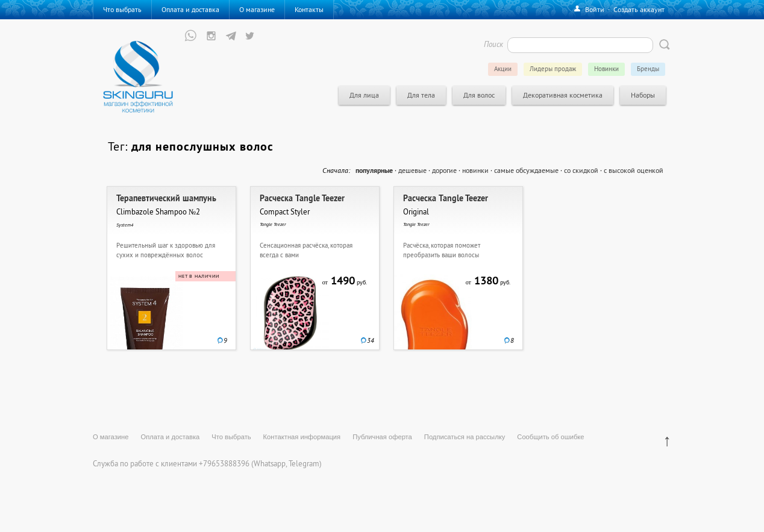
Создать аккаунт (639, 9)
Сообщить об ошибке (550, 437)
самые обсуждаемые (526, 170)
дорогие (444, 170)
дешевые (412, 170)
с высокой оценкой (634, 170)
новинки (475, 170)
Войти (595, 9)
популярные (374, 171)
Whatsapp (270, 463)
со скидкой (581, 170)
